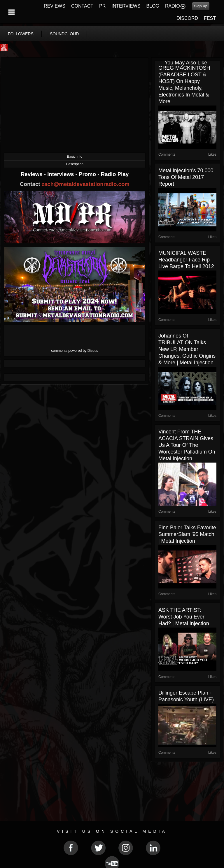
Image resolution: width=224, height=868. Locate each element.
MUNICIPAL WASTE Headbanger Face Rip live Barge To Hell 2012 (186, 260)
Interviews (61, 174)
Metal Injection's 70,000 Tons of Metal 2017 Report (186, 177)
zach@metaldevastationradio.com (86, 184)
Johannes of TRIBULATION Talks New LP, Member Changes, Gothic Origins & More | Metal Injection (187, 349)
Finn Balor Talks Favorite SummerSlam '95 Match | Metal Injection (187, 534)
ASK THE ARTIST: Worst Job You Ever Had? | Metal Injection (184, 617)
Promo (88, 174)
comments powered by (75, 351)
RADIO (173, 6)
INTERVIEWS (126, 6)
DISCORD (187, 18)
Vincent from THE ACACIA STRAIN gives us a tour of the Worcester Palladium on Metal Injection (187, 445)
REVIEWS (55, 6)
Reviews (32, 174)
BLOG (153, 6)
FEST (210, 18)
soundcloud (64, 34)
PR (102, 6)
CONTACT (82, 6)
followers (21, 34)
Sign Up (201, 6)
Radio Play (115, 174)
